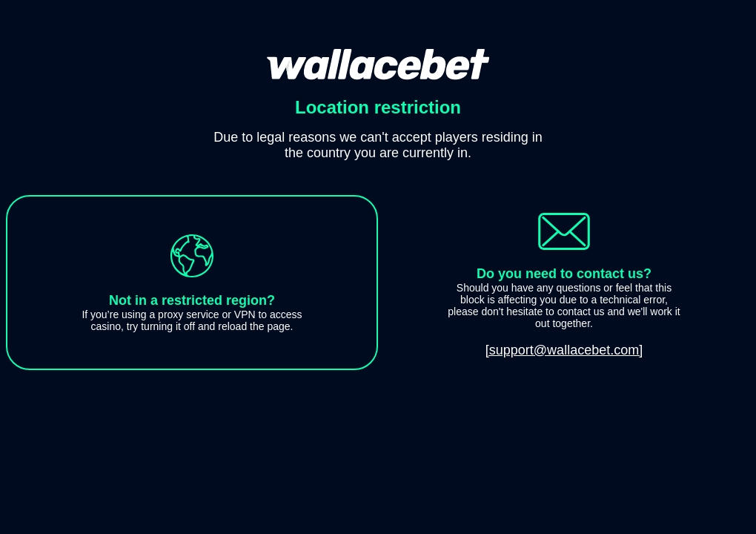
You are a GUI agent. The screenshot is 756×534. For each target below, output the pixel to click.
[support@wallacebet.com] (564, 350)
